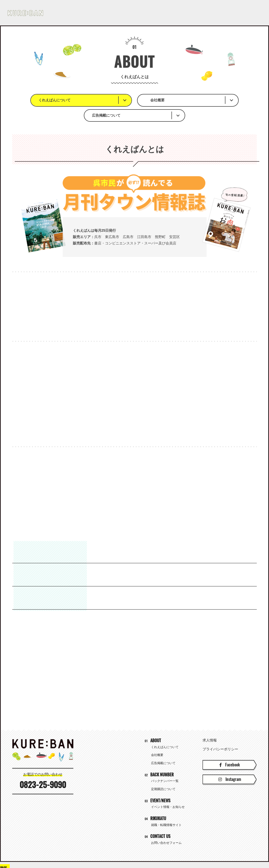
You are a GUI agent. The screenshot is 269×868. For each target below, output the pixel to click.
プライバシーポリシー (220, 735)
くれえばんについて (62, 100)
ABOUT (83, 13)
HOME (51, 13)
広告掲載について (193, 100)
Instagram (230, 765)
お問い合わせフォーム (166, 828)
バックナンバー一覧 (165, 766)
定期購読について (163, 775)
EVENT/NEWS (164, 13)
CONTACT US (247, 13)
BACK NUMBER (121, 13)
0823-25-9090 (43, 770)
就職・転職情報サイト (206, 12)
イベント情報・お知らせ (168, 792)
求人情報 (210, 726)
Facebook (230, 750)
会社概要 (124, 100)
